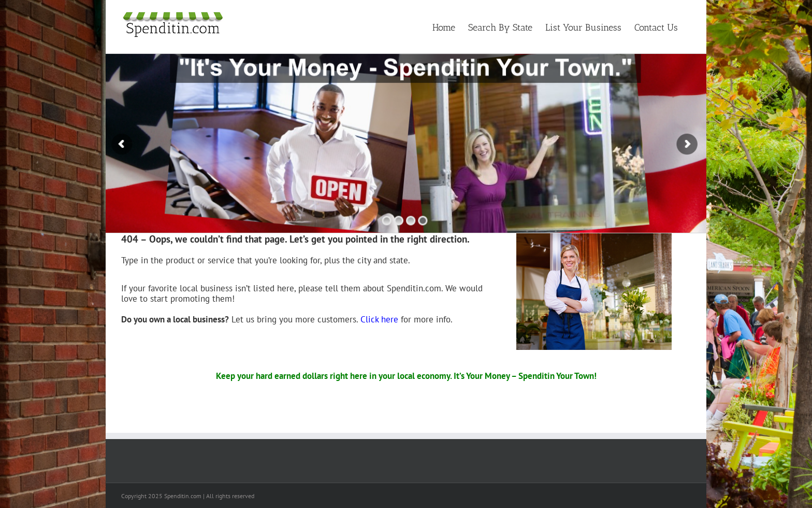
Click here (379, 319)
